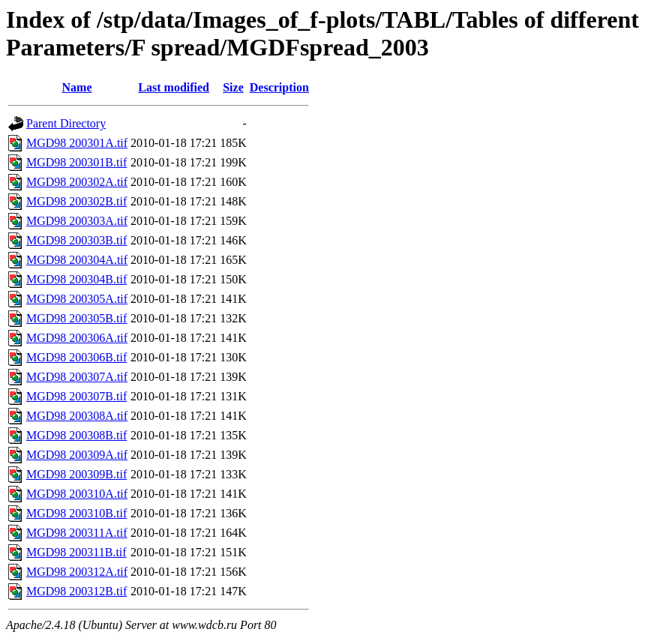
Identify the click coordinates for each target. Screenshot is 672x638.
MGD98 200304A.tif (77, 260)
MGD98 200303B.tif (76, 240)
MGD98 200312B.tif (76, 591)
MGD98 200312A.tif (77, 572)
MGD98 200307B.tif (76, 396)
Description (279, 87)
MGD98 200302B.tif (76, 201)
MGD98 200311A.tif (77, 533)
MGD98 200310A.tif (77, 494)
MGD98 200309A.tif (77, 455)
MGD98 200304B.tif (76, 279)
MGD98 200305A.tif (77, 299)
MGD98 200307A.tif (77, 377)
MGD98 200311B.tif (76, 552)
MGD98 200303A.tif (77, 221)
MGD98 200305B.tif (76, 318)
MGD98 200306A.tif (77, 338)
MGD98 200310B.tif (76, 513)
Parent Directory (66, 123)
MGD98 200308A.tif (77, 416)
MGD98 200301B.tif (76, 162)
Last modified (174, 87)
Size (233, 87)
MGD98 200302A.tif (77, 182)
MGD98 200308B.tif (76, 435)
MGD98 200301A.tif (77, 143)
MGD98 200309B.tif (76, 474)
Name (77, 87)
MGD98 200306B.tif (76, 357)
